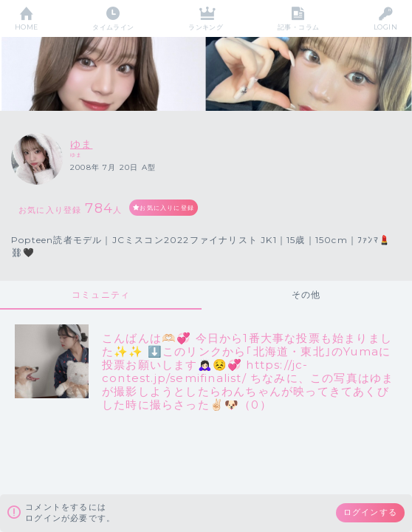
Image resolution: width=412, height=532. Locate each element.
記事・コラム (299, 27)
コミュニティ (101, 294)
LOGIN (385, 27)
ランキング (206, 27)
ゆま (81, 144)
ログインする (370, 512)
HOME (27, 27)
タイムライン (113, 27)
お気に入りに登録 (167, 208)
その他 (306, 294)
